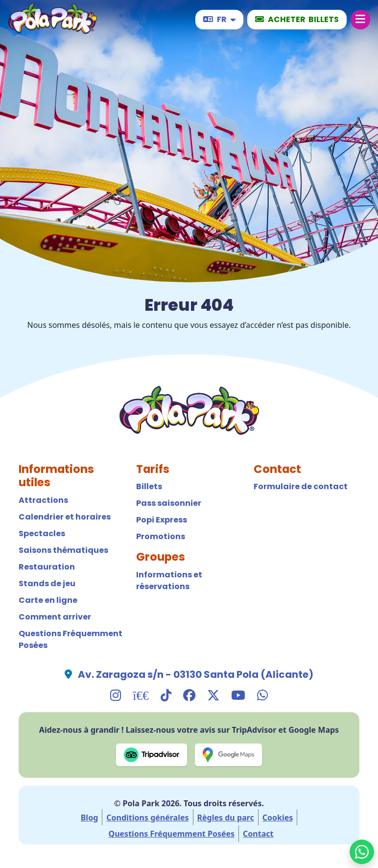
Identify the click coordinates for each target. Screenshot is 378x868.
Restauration (47, 567)
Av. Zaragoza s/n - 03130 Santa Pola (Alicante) (196, 674)
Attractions (43, 500)
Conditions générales (147, 818)
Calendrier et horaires (65, 517)
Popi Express (162, 520)
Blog (90, 818)
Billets (149, 486)
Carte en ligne (48, 600)
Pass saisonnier (169, 503)
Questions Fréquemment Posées (71, 639)
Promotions (161, 536)
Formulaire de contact (301, 486)
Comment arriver (55, 617)
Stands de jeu (47, 583)
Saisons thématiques (63, 550)
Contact (258, 834)
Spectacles (42, 533)
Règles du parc (226, 818)
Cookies (278, 818)
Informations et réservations (169, 581)
